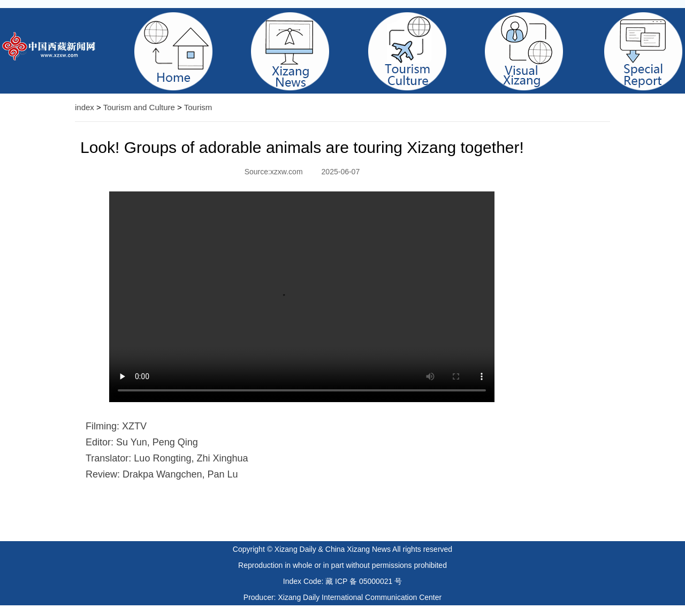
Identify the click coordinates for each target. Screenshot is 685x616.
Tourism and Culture (139, 107)
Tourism (198, 107)
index (85, 107)
